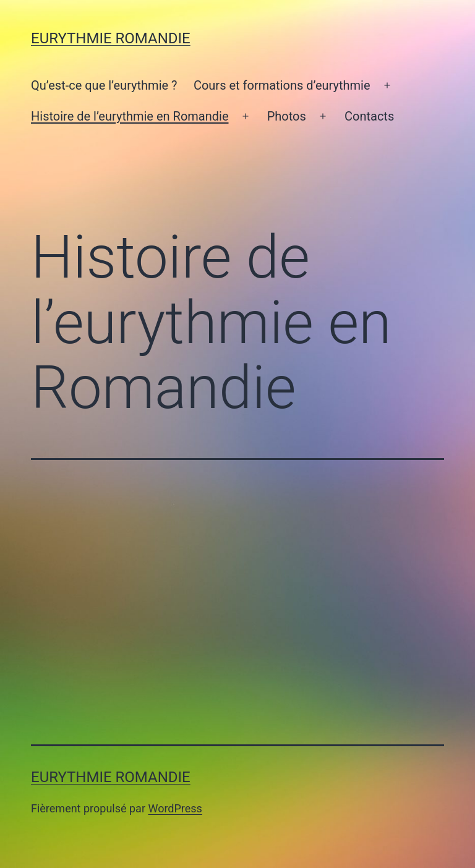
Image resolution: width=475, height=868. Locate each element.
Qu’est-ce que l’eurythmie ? (104, 85)
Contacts (369, 116)
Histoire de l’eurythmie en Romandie (130, 116)
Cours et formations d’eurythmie (282, 85)
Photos (287, 116)
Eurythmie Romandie (111, 38)
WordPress (175, 808)
